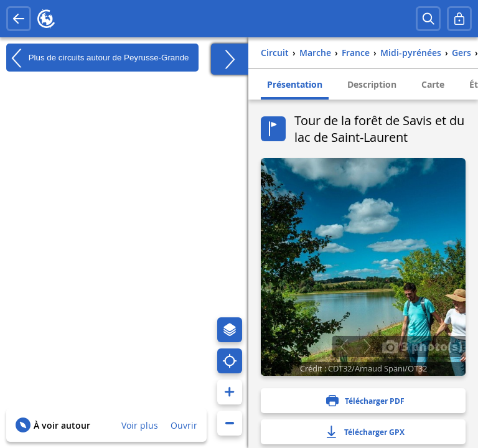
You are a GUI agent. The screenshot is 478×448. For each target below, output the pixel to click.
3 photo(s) (422, 346)
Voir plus (140, 425)
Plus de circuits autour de (98, 58)
